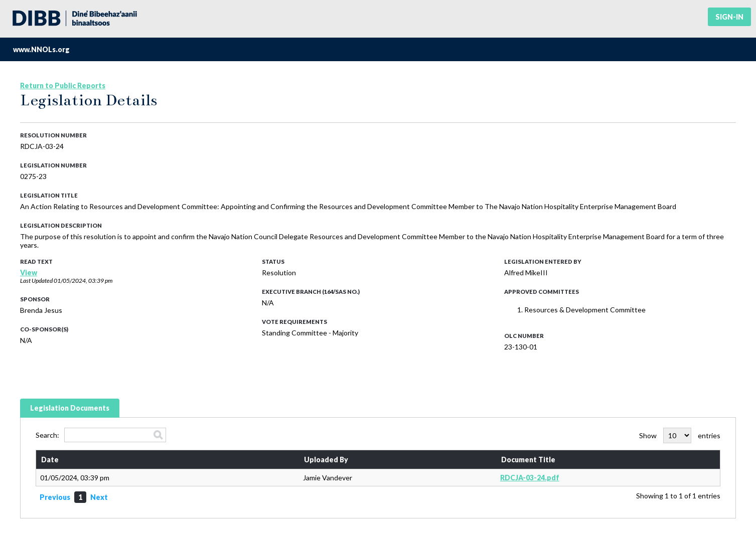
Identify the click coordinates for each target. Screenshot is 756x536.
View (29, 273)
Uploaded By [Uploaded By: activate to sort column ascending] (326, 460)
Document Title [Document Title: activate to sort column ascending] (528, 460)
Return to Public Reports (63, 85)
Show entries (680, 435)
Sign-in (729, 17)
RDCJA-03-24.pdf (530, 478)
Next (99, 497)
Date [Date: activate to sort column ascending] (50, 460)
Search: (101, 435)
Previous (55, 497)
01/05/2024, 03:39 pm (83, 281)
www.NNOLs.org (41, 49)
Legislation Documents (70, 408)
